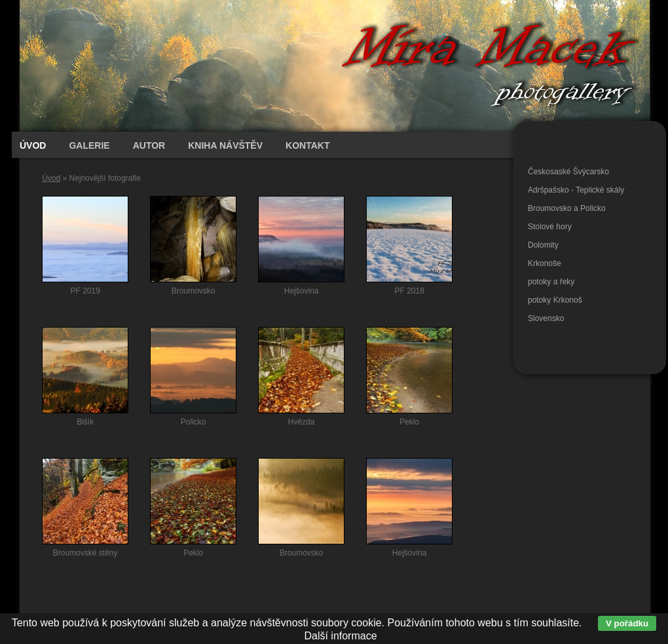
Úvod (51, 178)
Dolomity (543, 245)
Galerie (89, 145)
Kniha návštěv (225, 145)
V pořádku (627, 623)
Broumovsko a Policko (567, 208)
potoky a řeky (551, 282)
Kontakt (307, 145)
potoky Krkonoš (555, 300)
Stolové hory (550, 227)
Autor (149, 145)
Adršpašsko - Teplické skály (576, 190)
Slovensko (546, 318)
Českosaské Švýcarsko (568, 172)
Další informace (340, 636)
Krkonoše (545, 263)
